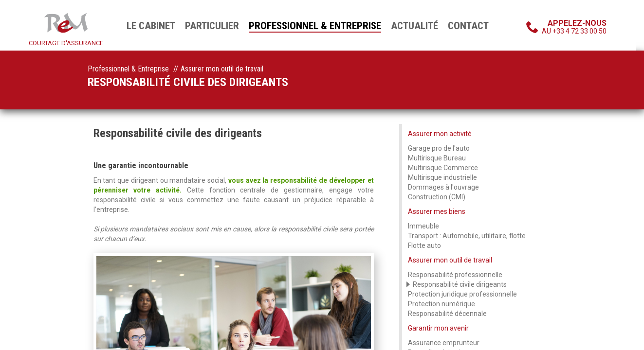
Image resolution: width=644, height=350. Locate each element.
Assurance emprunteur (444, 343)
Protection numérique (442, 304)
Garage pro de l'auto (439, 148)
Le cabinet (151, 26)
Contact (468, 26)
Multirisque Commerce (443, 168)
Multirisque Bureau (437, 158)
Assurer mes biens (437, 211)
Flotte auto (424, 245)
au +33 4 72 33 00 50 (574, 27)
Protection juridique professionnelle (462, 294)
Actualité (414, 26)
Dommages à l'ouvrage (443, 187)
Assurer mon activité (440, 134)
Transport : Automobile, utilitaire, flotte (467, 236)
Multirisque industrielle (442, 177)
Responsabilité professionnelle (455, 275)
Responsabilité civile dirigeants (460, 284)
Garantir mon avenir (438, 328)
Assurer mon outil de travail (450, 260)
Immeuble (423, 226)
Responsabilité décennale (447, 314)
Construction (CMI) (437, 197)
